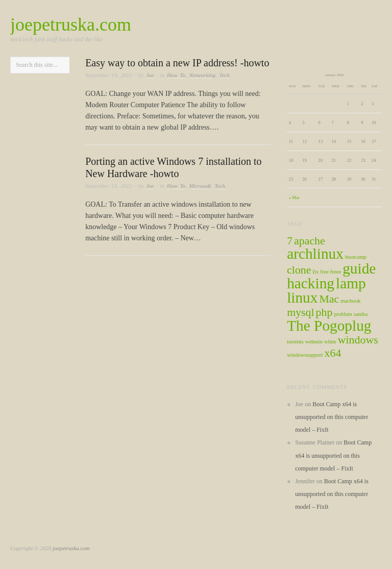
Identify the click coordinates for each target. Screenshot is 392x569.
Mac (329, 299)
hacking (311, 283)
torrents (295, 342)
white (330, 342)
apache (310, 241)
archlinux (315, 254)
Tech (225, 75)
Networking (202, 75)
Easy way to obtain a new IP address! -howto (177, 63)
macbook (350, 301)
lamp (351, 283)
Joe (150, 75)
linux (302, 298)
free (324, 272)
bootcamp (356, 257)
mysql (300, 312)
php (324, 312)
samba (361, 314)
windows (358, 340)
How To (176, 75)
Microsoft (200, 186)
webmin (314, 342)
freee (336, 272)
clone (299, 270)
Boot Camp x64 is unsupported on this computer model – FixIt (332, 417)
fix (315, 272)
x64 (333, 353)
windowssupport (305, 355)
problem (343, 314)
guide (359, 268)
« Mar (294, 197)
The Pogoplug (329, 326)
